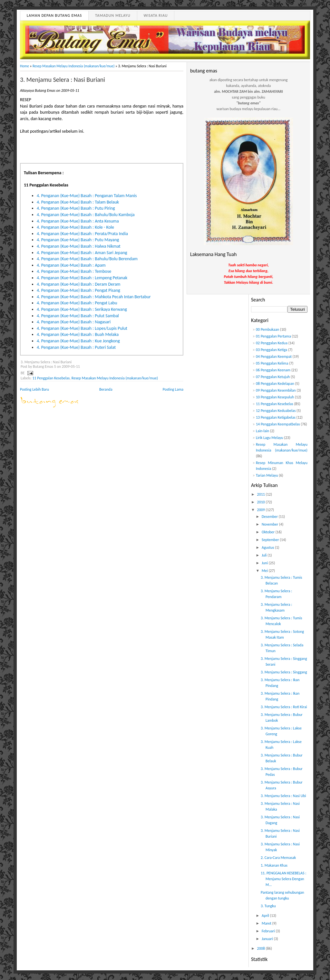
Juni (265, 563)
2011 (262, 494)
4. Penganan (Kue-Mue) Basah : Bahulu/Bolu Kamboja (86, 215)
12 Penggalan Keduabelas (276, 411)
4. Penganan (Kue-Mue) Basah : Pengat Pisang (78, 290)
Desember (270, 517)
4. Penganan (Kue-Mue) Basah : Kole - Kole (75, 227)
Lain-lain (262, 431)
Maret (267, 923)
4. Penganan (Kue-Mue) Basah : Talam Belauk (78, 202)
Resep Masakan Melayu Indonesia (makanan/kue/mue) (74, 66)
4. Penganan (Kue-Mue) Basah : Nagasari (74, 322)
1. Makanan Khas (274, 865)
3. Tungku (268, 906)
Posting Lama (173, 389)
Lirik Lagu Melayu (270, 438)
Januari (268, 939)
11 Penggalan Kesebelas (51, 378)
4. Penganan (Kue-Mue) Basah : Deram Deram (79, 284)
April (266, 916)
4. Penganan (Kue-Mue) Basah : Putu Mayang (78, 240)
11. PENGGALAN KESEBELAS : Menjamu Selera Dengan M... (283, 879)
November (270, 524)
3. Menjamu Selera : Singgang (284, 672)
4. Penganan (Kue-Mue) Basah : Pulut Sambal (78, 316)
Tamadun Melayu (113, 15)
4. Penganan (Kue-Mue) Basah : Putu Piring (76, 208)
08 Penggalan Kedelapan (275, 384)
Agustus (268, 547)
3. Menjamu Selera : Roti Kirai (284, 707)
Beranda (106, 389)
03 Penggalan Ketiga (272, 350)
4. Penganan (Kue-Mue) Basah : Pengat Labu (77, 303)
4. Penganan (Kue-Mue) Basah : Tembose (74, 271)
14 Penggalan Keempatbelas (278, 424)
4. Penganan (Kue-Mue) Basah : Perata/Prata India (82, 234)
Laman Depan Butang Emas (54, 15)
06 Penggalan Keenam (273, 370)
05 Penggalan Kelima (272, 363)
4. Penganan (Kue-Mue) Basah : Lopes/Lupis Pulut (82, 328)
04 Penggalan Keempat (274, 357)
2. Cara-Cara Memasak (278, 858)
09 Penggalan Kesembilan (276, 390)
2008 (262, 948)
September (271, 540)
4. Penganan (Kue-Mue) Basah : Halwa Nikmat (79, 246)
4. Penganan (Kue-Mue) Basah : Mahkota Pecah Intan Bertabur (94, 297)
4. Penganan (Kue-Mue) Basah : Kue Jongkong (78, 341)
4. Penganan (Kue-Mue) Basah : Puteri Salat (76, 347)
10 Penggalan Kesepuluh (275, 397)
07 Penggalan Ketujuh (273, 377)
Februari (269, 931)
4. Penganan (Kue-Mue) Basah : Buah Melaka (78, 334)
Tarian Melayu (267, 475)
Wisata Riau (156, 15)
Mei (265, 571)
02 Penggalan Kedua (272, 343)
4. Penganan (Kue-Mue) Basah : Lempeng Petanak (82, 278)
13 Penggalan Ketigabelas (276, 417)
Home (24, 66)
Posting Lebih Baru (34, 389)
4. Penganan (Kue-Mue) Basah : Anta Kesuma (78, 221)
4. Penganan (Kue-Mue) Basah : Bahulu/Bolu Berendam (87, 259)
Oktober (269, 532)
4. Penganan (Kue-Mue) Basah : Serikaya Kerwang (82, 309)
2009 (262, 510)
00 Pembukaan (267, 329)
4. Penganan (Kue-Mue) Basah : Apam (71, 265)
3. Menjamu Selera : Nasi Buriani (63, 80)
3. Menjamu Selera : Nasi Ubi (283, 796)
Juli (265, 555)
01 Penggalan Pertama (273, 336)
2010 (262, 502)
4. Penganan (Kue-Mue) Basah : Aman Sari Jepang (82, 253)
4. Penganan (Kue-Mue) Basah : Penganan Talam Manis (87, 196)
